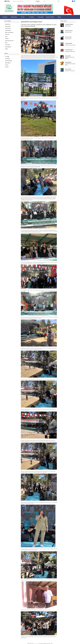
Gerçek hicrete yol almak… (70, 45)
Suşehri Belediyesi (8, 63)
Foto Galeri (41, 17)
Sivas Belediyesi (8, 59)
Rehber (6, 43)
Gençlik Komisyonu (8, 30)
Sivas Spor (7, 65)
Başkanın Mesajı (8, 24)
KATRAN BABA (68, 26)
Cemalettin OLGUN (69, 24)
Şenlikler (6, 49)
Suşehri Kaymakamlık (9, 61)
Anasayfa (5, 17)
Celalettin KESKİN (69, 43)
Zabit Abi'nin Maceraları (70, 71)
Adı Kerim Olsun (68, 32)
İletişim (59, 17)
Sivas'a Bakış (7, 34)
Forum (23, 17)
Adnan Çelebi (68, 56)
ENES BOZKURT (68, 62)
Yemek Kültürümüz (8, 47)
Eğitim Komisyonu (8, 28)
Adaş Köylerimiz (68, 39)
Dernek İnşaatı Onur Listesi (9, 41)
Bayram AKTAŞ (68, 69)
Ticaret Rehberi (8, 45)
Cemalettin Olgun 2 (69, 50)
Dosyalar (32, 17)
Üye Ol (14, 1)
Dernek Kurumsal (8, 26)
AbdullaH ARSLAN (69, 31)
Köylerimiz (7, 39)
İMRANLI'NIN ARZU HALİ (70, 51)
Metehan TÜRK (68, 37)
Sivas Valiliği (7, 57)
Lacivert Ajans (36, 643)
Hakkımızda (14, 17)
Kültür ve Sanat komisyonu (9, 32)
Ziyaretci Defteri (50, 17)
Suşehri (6, 37)
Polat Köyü (7, 67)
